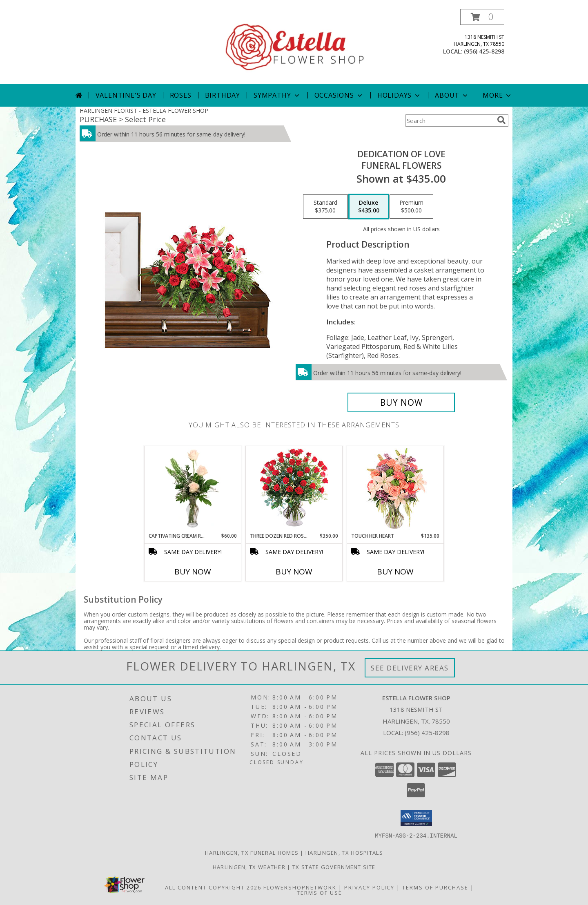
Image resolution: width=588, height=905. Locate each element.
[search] (501, 120)
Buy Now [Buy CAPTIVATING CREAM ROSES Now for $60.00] (193, 572)
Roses (181, 95)
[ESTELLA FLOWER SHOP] (295, 46)
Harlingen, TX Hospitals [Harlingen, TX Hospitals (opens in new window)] (344, 852)
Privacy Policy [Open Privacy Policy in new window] (369, 887)
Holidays (399, 95)
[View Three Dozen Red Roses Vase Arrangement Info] (294, 489)
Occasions (339, 95)
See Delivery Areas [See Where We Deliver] (410, 668)
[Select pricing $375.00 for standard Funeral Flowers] (325, 207)
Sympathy (277, 95)
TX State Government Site (334, 867)
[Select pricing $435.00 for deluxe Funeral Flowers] (369, 207)
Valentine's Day (126, 95)
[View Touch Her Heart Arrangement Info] (395, 489)
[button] (482, 17)
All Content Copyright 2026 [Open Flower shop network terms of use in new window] (213, 887)
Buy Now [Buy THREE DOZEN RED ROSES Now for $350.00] (294, 572)
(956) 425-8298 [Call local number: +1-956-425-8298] (484, 51)
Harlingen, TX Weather (249, 867)
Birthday (223, 95)
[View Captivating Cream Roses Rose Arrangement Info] (193, 489)
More (498, 95)
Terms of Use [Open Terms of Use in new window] (320, 892)
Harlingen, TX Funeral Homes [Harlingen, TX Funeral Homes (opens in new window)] (252, 852)
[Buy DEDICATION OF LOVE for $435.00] (401, 402)
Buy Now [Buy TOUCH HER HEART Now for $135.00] (395, 572)
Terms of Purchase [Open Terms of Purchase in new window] (435, 887)
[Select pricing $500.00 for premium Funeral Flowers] (411, 207)
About (452, 95)
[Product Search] (450, 121)
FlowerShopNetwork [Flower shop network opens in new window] (300, 887)
